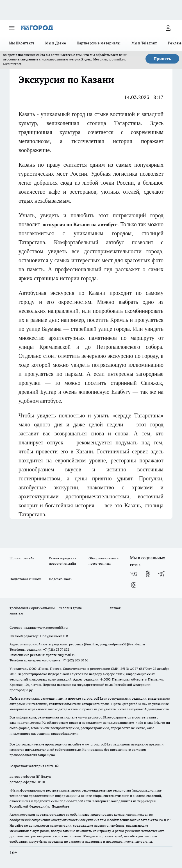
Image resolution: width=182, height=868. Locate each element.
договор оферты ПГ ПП (28, 782)
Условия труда (70, 608)
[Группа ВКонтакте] (134, 574)
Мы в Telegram (145, 43)
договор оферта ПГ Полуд (30, 777)
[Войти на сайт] (168, 28)
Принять (162, 59)
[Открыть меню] (12, 28)
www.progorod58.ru (53, 628)
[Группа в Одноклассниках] (148, 574)
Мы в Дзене (56, 43)
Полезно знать (61, 579)
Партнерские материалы (99, 43)
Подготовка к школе (26, 579)
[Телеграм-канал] (162, 574)
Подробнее (60, 806)
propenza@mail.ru (84, 644)
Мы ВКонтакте (22, 43)
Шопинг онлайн (22, 558)
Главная (114, 608)
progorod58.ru (94, 698)
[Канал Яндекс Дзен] (134, 585)
